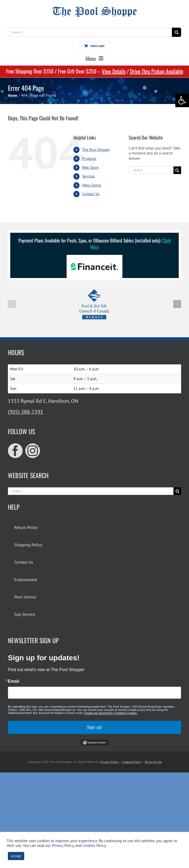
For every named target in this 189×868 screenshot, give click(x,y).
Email (14, 681)
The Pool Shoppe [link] (96, 150)
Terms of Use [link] (153, 762)
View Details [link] (114, 71)
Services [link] (89, 176)
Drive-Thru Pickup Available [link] (157, 71)
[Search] (176, 32)
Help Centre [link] (92, 185)
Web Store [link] (90, 167)
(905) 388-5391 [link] (26, 412)
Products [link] (89, 158)
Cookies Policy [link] (132, 762)
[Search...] (90, 32)
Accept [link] (16, 856)
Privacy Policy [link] (110, 762)
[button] (12, 304)
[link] (182, 100)
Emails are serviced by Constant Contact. (111, 713)
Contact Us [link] (91, 194)
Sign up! (95, 727)
